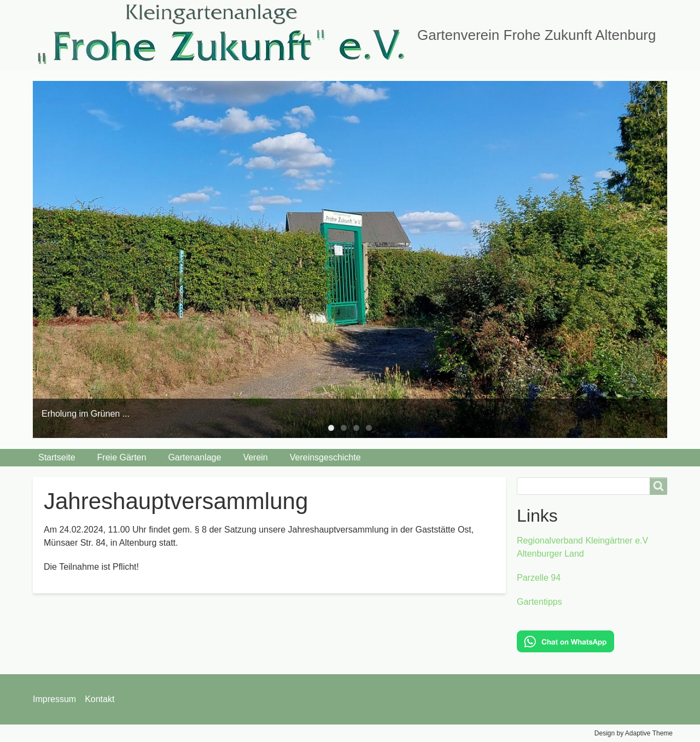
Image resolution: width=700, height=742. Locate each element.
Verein (255, 457)
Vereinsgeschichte (325, 457)
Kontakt (100, 699)
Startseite (57, 457)
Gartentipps (539, 602)
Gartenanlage (194, 457)
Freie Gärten (122, 457)
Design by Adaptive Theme (634, 733)
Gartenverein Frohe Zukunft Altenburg (536, 35)
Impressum (54, 699)
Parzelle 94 (539, 578)
